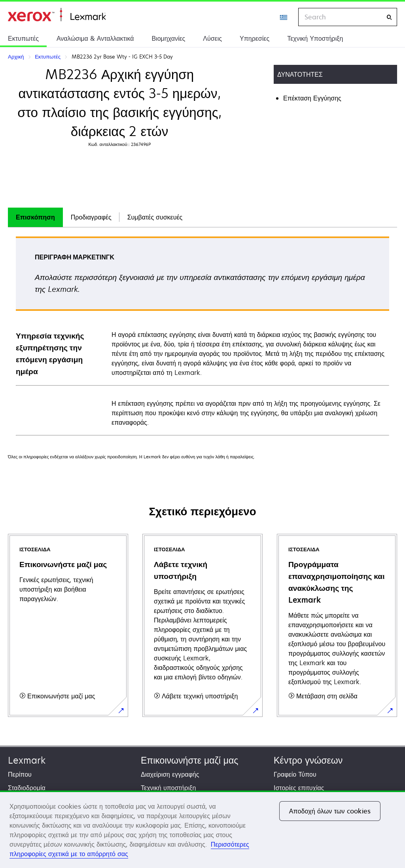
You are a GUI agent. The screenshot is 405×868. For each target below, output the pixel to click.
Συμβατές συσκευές (155, 217)
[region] (202, 829)
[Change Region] (284, 17)
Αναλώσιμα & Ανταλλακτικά (95, 38)
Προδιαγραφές (91, 217)
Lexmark (27, 760)
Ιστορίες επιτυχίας (299, 788)
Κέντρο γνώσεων (308, 760)
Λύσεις (212, 38)
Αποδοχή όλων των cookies (330, 811)
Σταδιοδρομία (27, 788)
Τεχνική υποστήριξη (168, 788)
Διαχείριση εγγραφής (170, 774)
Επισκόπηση (35, 217)
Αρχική (57, 15)
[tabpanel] (202, 336)
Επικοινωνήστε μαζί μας (189, 760)
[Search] (389, 17)
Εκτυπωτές (23, 38)
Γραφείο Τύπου (295, 774)
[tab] (35, 217)
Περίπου (20, 774)
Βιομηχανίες (168, 38)
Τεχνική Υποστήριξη (315, 38)
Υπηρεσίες (255, 38)
